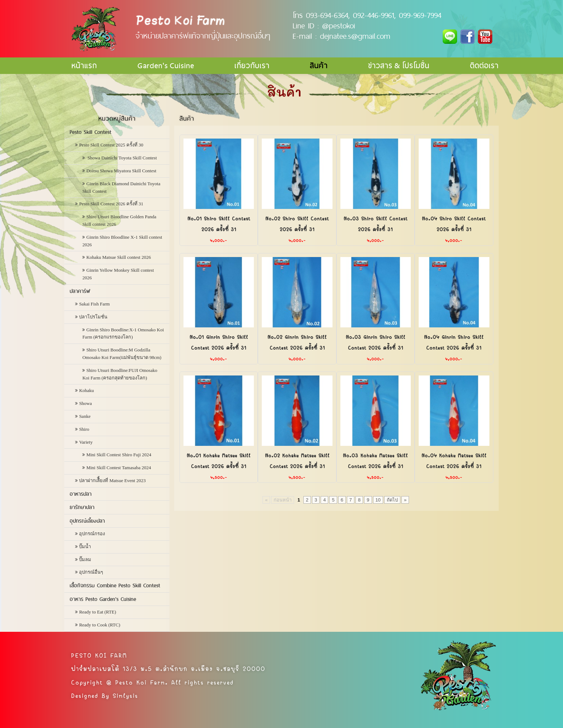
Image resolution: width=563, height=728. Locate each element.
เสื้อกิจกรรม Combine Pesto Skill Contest (115, 585)
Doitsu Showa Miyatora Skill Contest (121, 171)
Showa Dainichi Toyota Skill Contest (121, 158)
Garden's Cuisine (166, 66)
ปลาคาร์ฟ (80, 291)
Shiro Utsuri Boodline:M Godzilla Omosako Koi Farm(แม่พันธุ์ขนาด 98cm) (122, 354)
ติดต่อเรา (484, 66)
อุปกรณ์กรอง (92, 534)
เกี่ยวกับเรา (252, 66)
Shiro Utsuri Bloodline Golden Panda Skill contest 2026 (119, 220)
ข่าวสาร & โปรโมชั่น (399, 66)
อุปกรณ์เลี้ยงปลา (87, 521)
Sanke (85, 416)
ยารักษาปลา (82, 507)
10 (378, 500)
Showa (85, 403)
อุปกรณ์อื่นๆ (91, 572)
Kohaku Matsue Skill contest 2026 (118, 257)
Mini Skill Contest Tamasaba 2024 (118, 468)
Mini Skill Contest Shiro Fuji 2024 (119, 455)
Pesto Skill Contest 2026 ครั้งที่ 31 (111, 204)
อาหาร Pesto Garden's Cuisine (103, 599)
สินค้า (319, 66)
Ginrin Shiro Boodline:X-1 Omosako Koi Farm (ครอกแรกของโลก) (123, 333)
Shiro (84, 429)
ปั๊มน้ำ (85, 547)
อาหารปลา (81, 494)
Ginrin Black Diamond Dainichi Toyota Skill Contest (121, 187)
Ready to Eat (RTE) (97, 612)
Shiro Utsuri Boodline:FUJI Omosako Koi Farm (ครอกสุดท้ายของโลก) (120, 374)
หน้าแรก (84, 66)
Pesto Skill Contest (90, 132)
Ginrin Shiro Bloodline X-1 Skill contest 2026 (122, 241)
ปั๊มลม (85, 559)
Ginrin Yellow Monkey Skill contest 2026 (118, 274)
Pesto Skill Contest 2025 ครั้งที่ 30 (111, 145)
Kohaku (86, 390)
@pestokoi (339, 25)
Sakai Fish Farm (94, 304)
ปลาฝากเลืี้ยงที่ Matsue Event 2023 (112, 480)
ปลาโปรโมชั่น (93, 317)
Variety (86, 442)
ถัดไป (392, 500)
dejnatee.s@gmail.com (355, 36)
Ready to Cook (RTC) (99, 625)
